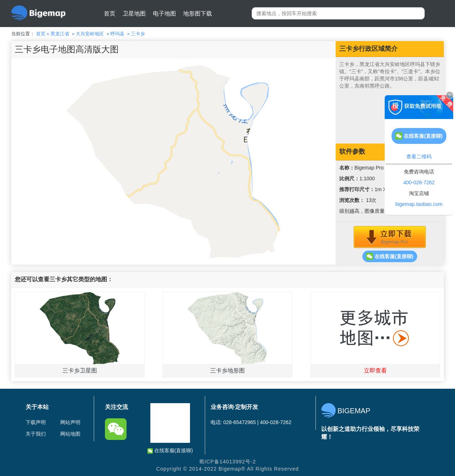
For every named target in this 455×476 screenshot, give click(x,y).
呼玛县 (117, 34)
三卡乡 (138, 34)
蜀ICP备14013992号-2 (227, 462)
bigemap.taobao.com (419, 204)
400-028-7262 (419, 182)
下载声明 (36, 422)
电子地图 (164, 14)
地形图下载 (198, 14)
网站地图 (70, 434)
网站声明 (70, 422)
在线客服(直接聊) (390, 256)
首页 (110, 14)
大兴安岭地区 (90, 34)
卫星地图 (134, 14)
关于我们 (36, 434)
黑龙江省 (60, 34)
